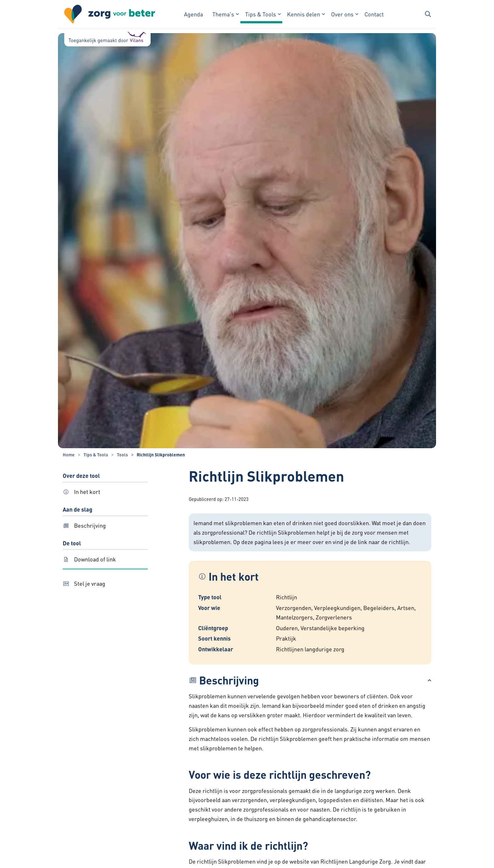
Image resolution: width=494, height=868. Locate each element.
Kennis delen (304, 14)
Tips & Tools (261, 14)
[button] (310, 680)
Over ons (342, 14)
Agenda (193, 14)
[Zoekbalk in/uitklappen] (428, 14)
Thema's (223, 14)
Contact (374, 14)
